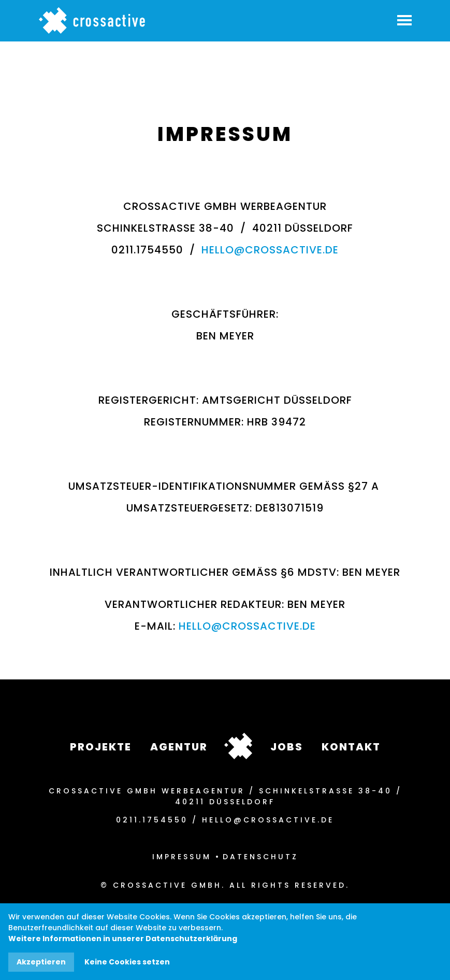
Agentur (179, 747)
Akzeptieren (41, 962)
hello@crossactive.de (270, 250)
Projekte (101, 747)
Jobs (287, 747)
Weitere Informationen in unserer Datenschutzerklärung (123, 939)
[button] (404, 19)
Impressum (182, 857)
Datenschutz (260, 857)
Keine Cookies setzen (127, 962)
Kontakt (351, 747)
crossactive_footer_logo (238, 746)
